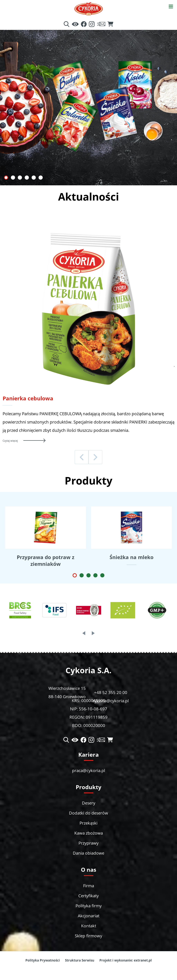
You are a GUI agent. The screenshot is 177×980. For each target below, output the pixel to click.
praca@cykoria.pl (89, 770)
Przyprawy (88, 843)
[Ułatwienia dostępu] (75, 24)
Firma (89, 886)
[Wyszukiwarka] (67, 24)
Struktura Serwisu (80, 960)
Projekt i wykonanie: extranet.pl (126, 960)
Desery (89, 803)
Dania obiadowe (88, 853)
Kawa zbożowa (89, 833)
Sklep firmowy (88, 936)
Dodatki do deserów (88, 813)
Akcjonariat (89, 916)
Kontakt (89, 926)
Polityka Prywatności (43, 960)
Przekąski (88, 823)
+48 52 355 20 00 (111, 692)
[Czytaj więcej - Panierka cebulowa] (88, 441)
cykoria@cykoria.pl (111, 701)
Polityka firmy (89, 906)
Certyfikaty (88, 896)
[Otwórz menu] (171, 6)
